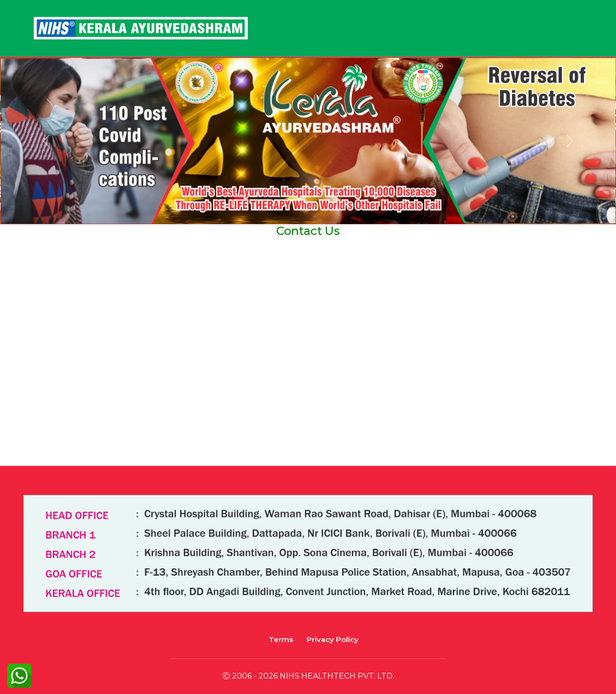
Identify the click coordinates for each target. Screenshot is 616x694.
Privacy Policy (333, 639)
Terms (281, 639)
